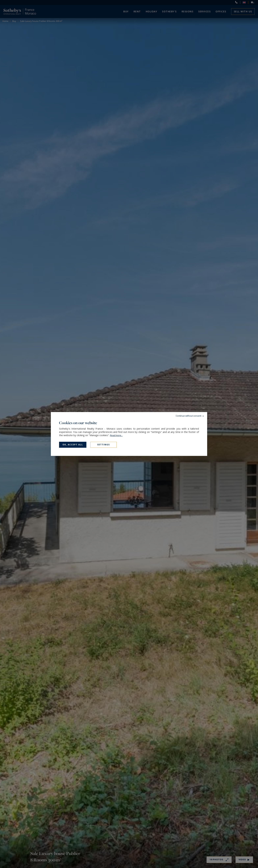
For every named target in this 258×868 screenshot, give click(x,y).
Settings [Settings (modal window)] (103, 445)
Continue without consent (188, 416)
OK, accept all (73, 445)
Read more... (116, 435)
